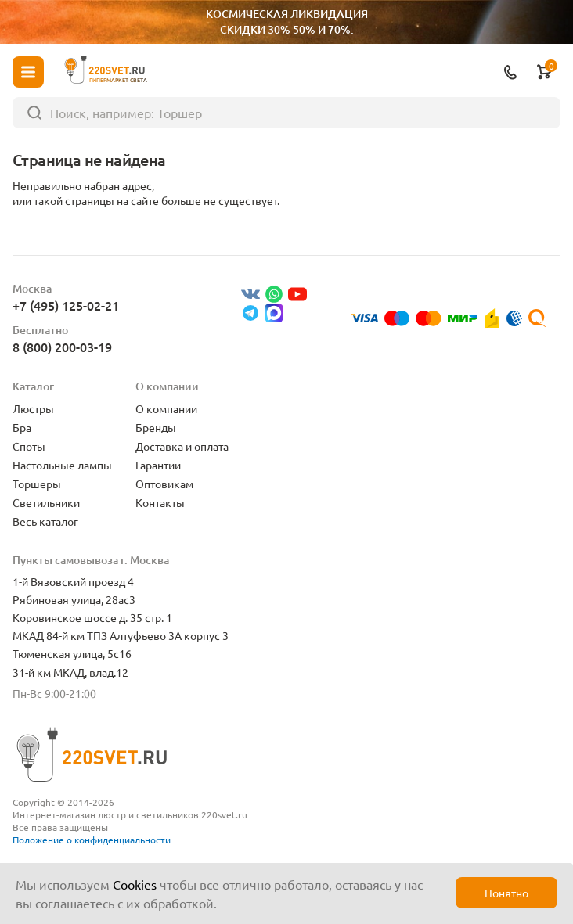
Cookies (135, 884)
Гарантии (158, 465)
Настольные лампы (62, 465)
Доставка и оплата (182, 446)
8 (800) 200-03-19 (62, 347)
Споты (29, 446)
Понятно (506, 893)
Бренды (156, 427)
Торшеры (37, 484)
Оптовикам (164, 484)
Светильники (46, 502)
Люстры (33, 408)
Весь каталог (45, 521)
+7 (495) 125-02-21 (66, 305)
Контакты (160, 502)
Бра (22, 427)
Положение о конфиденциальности (92, 840)
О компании (166, 408)
